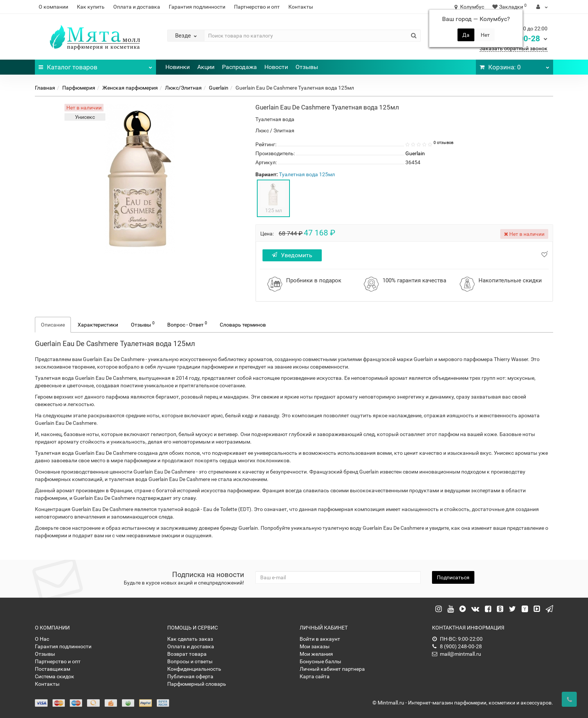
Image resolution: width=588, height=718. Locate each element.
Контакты (301, 7)
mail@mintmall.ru (457, 654)
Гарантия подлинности (197, 7)
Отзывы (307, 67)
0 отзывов (443, 143)
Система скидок (55, 676)
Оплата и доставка (137, 7)
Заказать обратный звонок (514, 48)
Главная (45, 88)
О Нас (42, 639)
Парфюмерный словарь (197, 684)
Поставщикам (52, 669)
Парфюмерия (79, 88)
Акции (206, 67)
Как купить (91, 7)
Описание (53, 325)
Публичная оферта (190, 676)
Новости (276, 67)
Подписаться (453, 577)
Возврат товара (187, 654)
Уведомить (293, 255)
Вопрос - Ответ (187, 324)
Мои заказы (315, 646)
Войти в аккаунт (320, 639)
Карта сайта (315, 676)
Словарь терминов (243, 325)
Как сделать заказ (190, 639)
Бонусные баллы (320, 661)
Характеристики (98, 325)
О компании (53, 7)
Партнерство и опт (257, 7)
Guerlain (219, 88)
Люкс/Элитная (183, 88)
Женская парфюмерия (130, 88)
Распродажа (239, 67)
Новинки (178, 67)
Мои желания (316, 654)
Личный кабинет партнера (332, 669)
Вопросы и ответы (190, 661)
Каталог (95, 65)
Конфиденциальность (194, 669)
